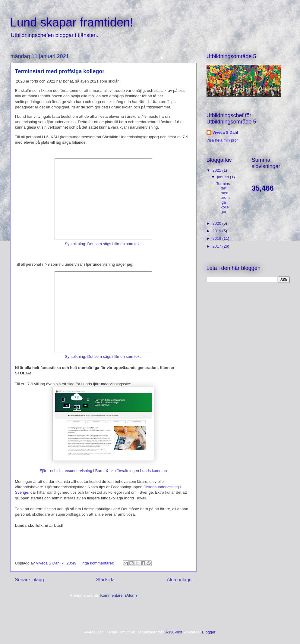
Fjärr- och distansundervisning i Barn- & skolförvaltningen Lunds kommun (103, 471)
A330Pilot (174, 632)
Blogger (209, 632)
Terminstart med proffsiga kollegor (60, 71)
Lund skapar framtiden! (72, 22)
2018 (218, 238)
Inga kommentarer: (98, 563)
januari (224, 177)
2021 (218, 170)
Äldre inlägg (179, 580)
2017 (218, 246)
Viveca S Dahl (225, 132)
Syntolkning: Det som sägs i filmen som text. (103, 244)
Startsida (106, 580)
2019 (218, 231)
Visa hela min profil (223, 140)
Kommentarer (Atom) (118, 595)
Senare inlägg (30, 580)
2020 (218, 223)
